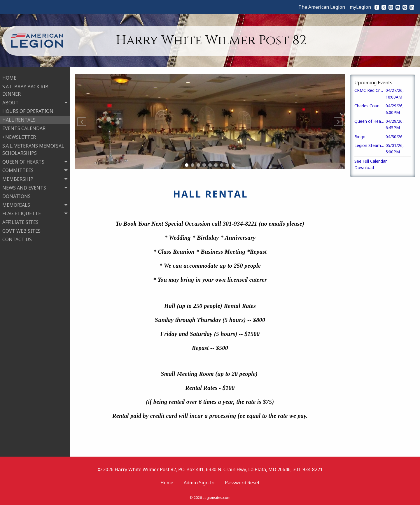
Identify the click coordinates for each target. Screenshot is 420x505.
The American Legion (322, 7)
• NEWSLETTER (19, 135)
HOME (9, 76)
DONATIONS (16, 194)
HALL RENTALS (19, 118)
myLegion (360, 7)
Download (364, 168)
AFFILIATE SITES (20, 220)
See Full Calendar (371, 161)
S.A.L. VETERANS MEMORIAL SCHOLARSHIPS (33, 148)
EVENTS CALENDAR (24, 127)
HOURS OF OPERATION (28, 109)
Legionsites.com (217, 498)
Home (167, 483)
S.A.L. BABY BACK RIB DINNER (25, 89)
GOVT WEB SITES (21, 229)
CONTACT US (17, 238)
